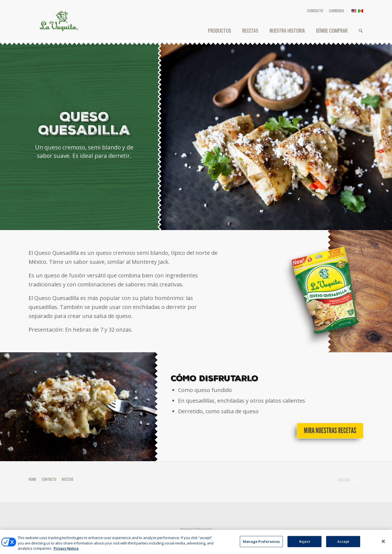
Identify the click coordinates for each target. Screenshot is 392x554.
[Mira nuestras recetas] (330, 431)
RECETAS (68, 479)
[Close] (383, 544)
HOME (32, 479)
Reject (305, 544)
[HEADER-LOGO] (59, 21)
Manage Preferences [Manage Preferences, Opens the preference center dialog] (261, 544)
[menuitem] (315, 11)
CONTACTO (315, 10)
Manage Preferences (196, 529)
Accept (343, 544)
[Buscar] (361, 30)
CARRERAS (336, 10)
